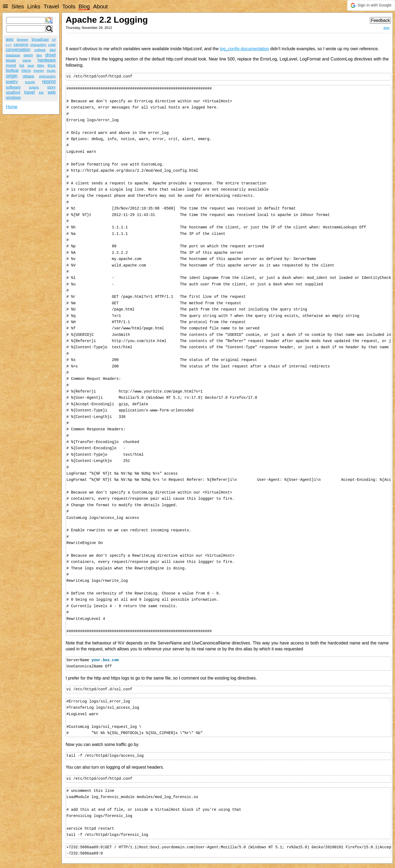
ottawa (28, 76)
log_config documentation (244, 49)
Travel (51, 6)
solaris (34, 87)
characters (38, 45)
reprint (49, 82)
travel (30, 92)
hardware (47, 60)
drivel (51, 55)
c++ (9, 45)
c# (54, 40)
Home (12, 107)
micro (26, 70)
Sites (18, 6)
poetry (12, 82)
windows (13, 97)
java (31, 65)
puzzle (30, 82)
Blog (84, 6)
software (13, 87)
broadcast (40, 39)
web (51, 92)
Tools (69, 6)
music (51, 71)
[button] (371, 5)
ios (22, 65)
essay (11, 60)
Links (34, 6)
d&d (53, 50)
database (13, 55)
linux (52, 65)
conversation (18, 50)
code (52, 45)
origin (12, 76)
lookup (12, 70)
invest (11, 65)
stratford (13, 92)
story (51, 87)
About (100, 6)
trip (41, 92)
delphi (28, 55)
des (39, 55)
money (39, 71)
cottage (40, 50)
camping (21, 45)
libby (41, 65)
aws (10, 39)
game (27, 60)
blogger (23, 40)
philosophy (47, 76)
